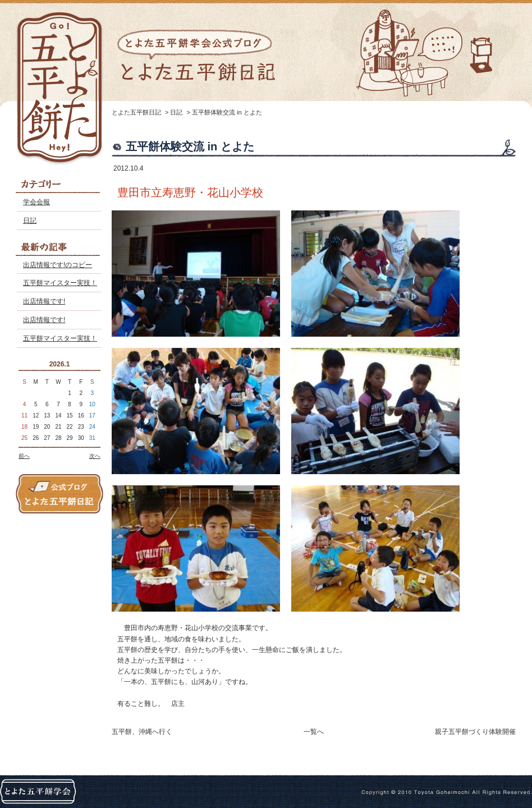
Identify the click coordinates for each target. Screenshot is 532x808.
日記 (30, 221)
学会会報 (36, 202)
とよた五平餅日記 (136, 112)
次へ (95, 456)
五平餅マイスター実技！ (60, 283)
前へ (24, 456)
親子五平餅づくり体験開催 (475, 732)
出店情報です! (44, 301)
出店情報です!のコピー (58, 265)
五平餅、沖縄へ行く (142, 732)
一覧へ (314, 732)
